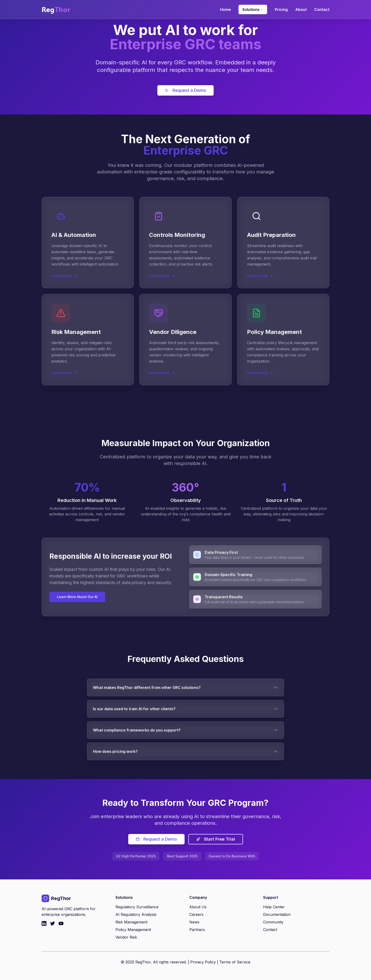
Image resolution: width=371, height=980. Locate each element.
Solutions (253, 9)
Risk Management (131, 922)
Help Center (274, 907)
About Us (198, 907)
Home (225, 9)
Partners (197, 930)
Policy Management (133, 930)
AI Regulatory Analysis (136, 914)
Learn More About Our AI (77, 597)
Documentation (277, 914)
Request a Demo (185, 90)
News (194, 922)
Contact (322, 9)
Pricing (281, 9)
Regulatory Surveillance (137, 907)
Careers (196, 914)
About (301, 9)
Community (273, 922)
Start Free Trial (216, 839)
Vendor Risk (126, 937)
